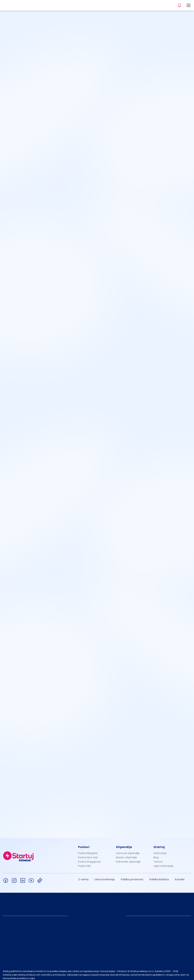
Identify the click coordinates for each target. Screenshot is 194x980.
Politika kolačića (159, 876)
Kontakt (180, 876)
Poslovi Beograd (88, 850)
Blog (156, 854)
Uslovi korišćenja (105, 876)
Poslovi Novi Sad (88, 854)
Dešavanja (160, 850)
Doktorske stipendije (128, 859)
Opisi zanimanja (163, 863)
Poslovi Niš (84, 863)
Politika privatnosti (132, 876)
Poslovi (84, 844)
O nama (83, 876)
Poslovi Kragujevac (90, 859)
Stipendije (124, 844)
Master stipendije (126, 854)
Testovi (158, 859)
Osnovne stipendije (128, 850)
